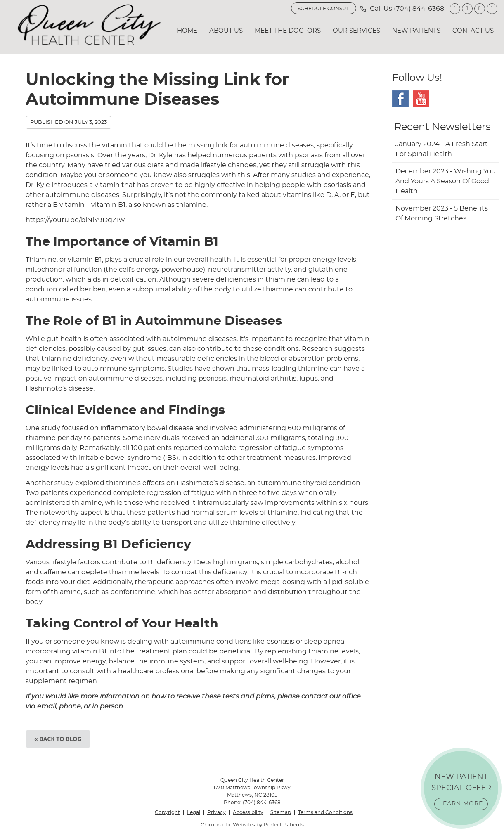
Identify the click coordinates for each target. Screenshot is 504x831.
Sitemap (281, 812)
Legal (194, 812)
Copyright (167, 812)
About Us (226, 31)
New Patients (416, 31)
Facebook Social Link (400, 99)
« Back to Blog (58, 739)
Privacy (217, 812)
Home (187, 31)
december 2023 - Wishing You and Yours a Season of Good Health (446, 181)
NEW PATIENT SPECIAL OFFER (461, 792)
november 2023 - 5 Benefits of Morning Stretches (442, 213)
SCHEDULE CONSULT (325, 9)
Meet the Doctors (288, 31)
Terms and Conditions (325, 812)
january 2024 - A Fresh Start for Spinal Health (442, 149)
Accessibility (248, 812)
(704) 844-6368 (419, 9)
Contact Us (473, 31)
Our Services (356, 31)
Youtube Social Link (421, 99)
